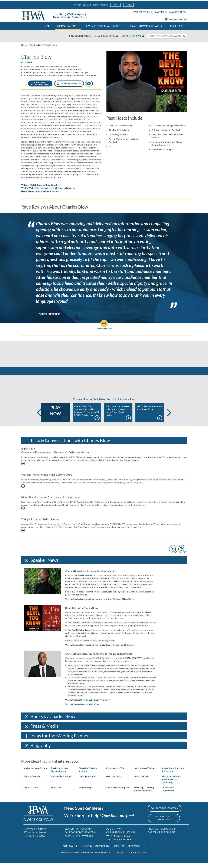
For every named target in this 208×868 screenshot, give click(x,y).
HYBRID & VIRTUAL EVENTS (104, 26)
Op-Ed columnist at (54, 101)
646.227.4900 (177, 12)
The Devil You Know (77, 628)
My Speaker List (176, 19)
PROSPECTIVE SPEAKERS (162, 834)
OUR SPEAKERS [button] (67, 26)
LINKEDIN (86, 851)
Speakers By (106, 36)
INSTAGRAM (102, 851)
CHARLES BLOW (133, 663)
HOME (46, 26)
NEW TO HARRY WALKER (79, 841)
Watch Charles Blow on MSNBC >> (82, 709)
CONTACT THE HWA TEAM (150, 12)
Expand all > (28, 454)
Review (128, 5)
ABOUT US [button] (176, 26)
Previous (39, 418)
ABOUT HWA (114, 834)
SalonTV (97, 163)
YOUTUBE (119, 851)
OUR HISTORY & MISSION (121, 837)
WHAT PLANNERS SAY (119, 845)
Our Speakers (36, 45)
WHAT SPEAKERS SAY (118, 841)
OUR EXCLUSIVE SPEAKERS (80, 837)
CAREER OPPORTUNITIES (162, 837)
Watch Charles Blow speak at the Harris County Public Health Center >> (101, 650)
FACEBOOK (134, 851)
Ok (115, 5)
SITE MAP (142, 857)
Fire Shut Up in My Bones (79, 635)
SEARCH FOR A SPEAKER (78, 834)
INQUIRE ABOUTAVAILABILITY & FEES (40, 83)
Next (169, 418)
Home (24, 45)
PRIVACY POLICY (125, 857)
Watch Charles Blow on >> (88, 705)
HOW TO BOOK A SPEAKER (145, 26)
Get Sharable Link (125, 404)
